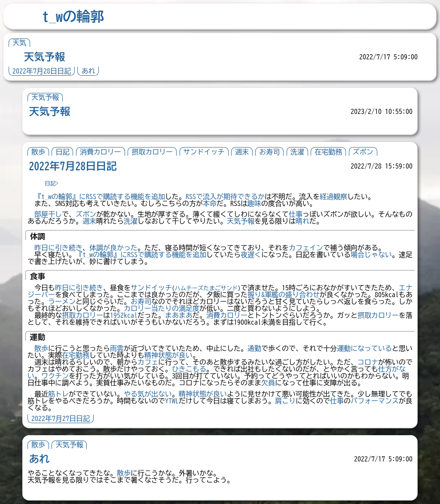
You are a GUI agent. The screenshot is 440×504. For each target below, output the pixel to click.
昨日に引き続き (58, 248)
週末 (242, 152)
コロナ (368, 362)
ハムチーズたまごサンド (206, 288)
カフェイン (306, 248)
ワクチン (55, 376)
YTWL (172, 401)
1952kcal (124, 315)
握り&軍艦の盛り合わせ (284, 295)
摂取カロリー (152, 152)
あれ (88, 71)
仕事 (296, 214)
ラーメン (62, 301)
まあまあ (179, 315)
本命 (210, 203)
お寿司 (269, 152)
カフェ (148, 362)
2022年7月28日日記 (42, 71)
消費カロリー (101, 152)
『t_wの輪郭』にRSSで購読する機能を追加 (100, 197)
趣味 (254, 203)
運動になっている (364, 348)
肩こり (285, 401)
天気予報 (44, 57)
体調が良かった (113, 248)
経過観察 (333, 197)
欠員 (268, 383)
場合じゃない (371, 255)
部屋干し (48, 214)
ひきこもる (189, 369)
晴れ (302, 221)
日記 (62, 152)
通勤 (254, 348)
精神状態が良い (168, 355)
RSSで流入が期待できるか (225, 197)
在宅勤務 (328, 152)
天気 (19, 43)
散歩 (38, 152)
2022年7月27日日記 (61, 418)
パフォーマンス (375, 401)
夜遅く (251, 255)
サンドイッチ (204, 152)
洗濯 (297, 152)
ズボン (363, 152)
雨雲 (117, 348)
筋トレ (58, 394)
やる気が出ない (148, 394)
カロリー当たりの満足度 (162, 308)
